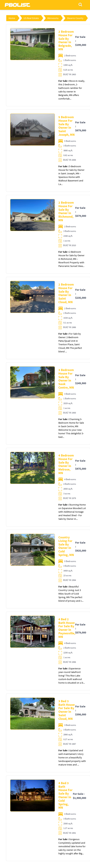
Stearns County (75, 18)
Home (12, 18)
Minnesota (53, 18)
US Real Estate (31, 18)
